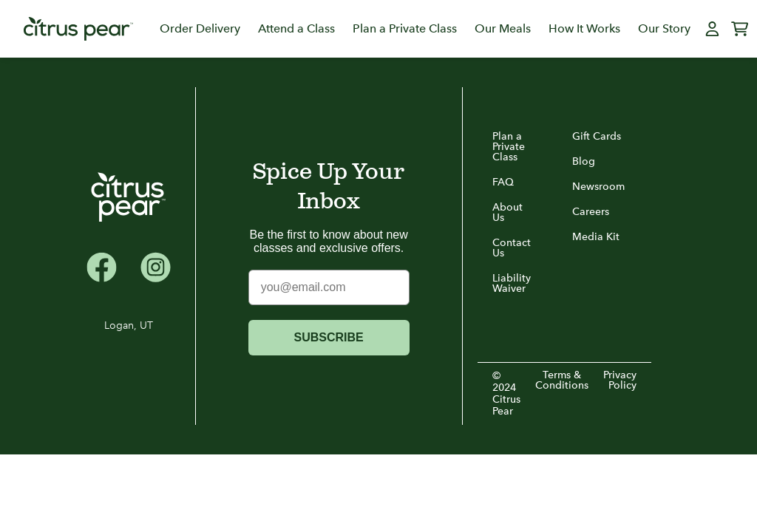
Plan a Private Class (405, 28)
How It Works (584, 28)
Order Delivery (200, 28)
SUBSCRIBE (329, 337)
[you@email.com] (329, 287)
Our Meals (503, 28)
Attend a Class (296, 28)
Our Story (664, 28)
